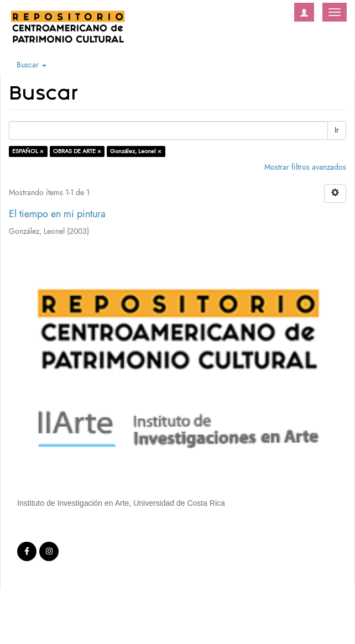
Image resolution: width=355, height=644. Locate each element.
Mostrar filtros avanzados (305, 167)
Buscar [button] (32, 65)
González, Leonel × (136, 151)
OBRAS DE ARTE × (77, 151)
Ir (337, 130)
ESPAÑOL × (28, 151)
